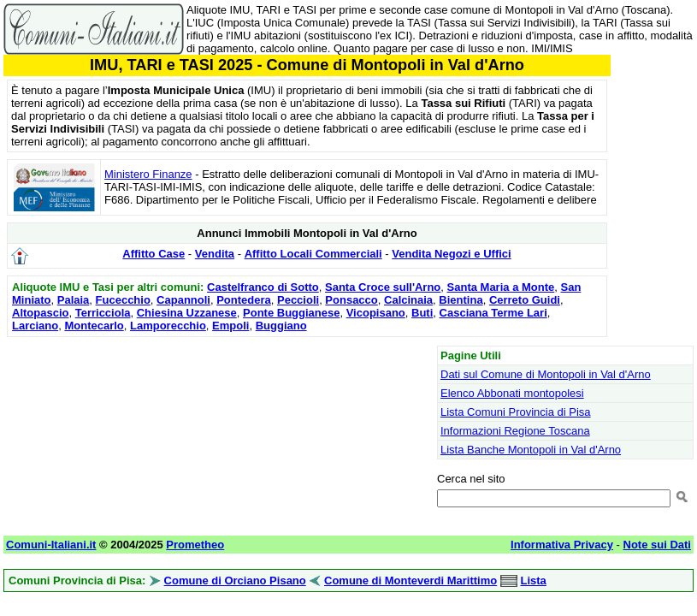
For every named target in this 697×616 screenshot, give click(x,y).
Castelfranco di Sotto (263, 287)
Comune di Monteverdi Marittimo (411, 580)
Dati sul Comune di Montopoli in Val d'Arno (546, 374)
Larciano (35, 326)
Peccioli (298, 300)
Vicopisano (376, 313)
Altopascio (40, 313)
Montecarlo (94, 326)
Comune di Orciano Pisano (235, 580)
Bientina (461, 300)
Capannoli (183, 300)
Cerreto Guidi (525, 300)
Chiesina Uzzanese (187, 313)
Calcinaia (408, 300)
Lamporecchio (168, 326)
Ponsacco (351, 300)
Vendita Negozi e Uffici (451, 254)
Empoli (230, 326)
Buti (422, 313)
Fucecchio (123, 300)
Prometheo (195, 545)
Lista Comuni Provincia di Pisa (516, 412)
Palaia (74, 300)
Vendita (215, 254)
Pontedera (244, 300)
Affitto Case (154, 254)
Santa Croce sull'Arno (383, 287)
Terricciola (103, 313)
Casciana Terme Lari (493, 313)
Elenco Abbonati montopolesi (512, 393)
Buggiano (281, 326)
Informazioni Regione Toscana (515, 431)
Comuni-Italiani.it (51, 545)
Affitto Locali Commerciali (313, 254)
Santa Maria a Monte (501, 287)
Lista (533, 580)
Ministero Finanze (148, 174)
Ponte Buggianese (291, 313)
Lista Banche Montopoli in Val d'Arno (531, 450)
